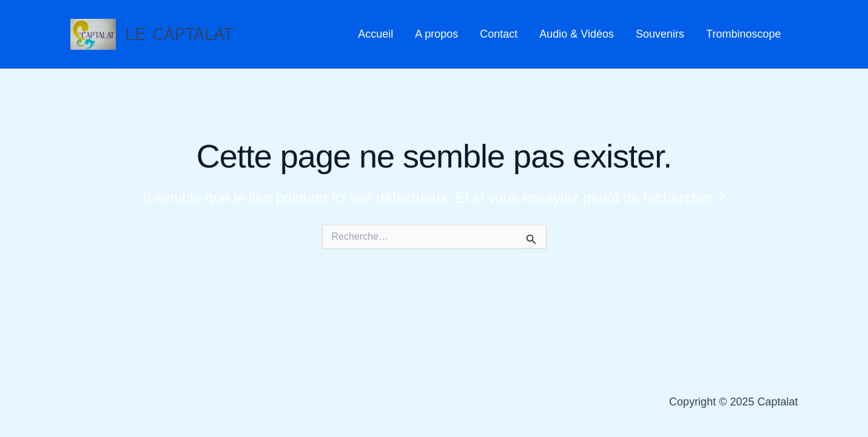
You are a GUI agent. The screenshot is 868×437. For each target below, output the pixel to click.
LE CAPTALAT (180, 34)
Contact (499, 34)
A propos (436, 34)
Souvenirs (660, 34)
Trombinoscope (743, 34)
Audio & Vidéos (577, 34)
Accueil (375, 34)
